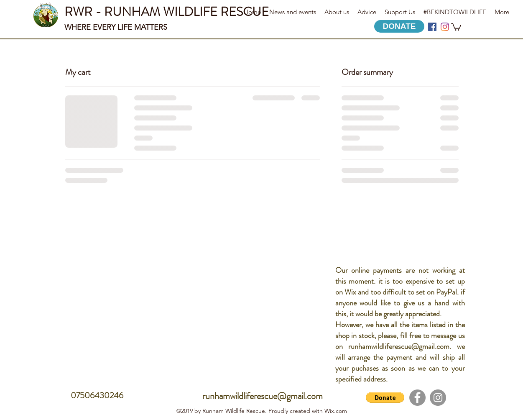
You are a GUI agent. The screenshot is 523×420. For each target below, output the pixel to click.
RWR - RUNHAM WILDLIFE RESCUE (167, 12)
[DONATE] (399, 26)
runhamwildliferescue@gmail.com (399, 346)
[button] (456, 26)
